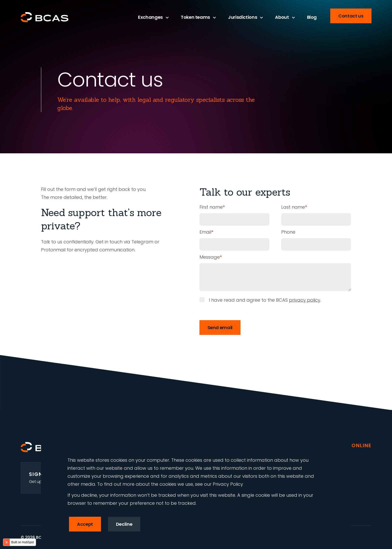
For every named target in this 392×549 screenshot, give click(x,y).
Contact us (351, 16)
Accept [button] (85, 524)
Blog (312, 17)
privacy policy (305, 300)
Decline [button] (124, 524)
